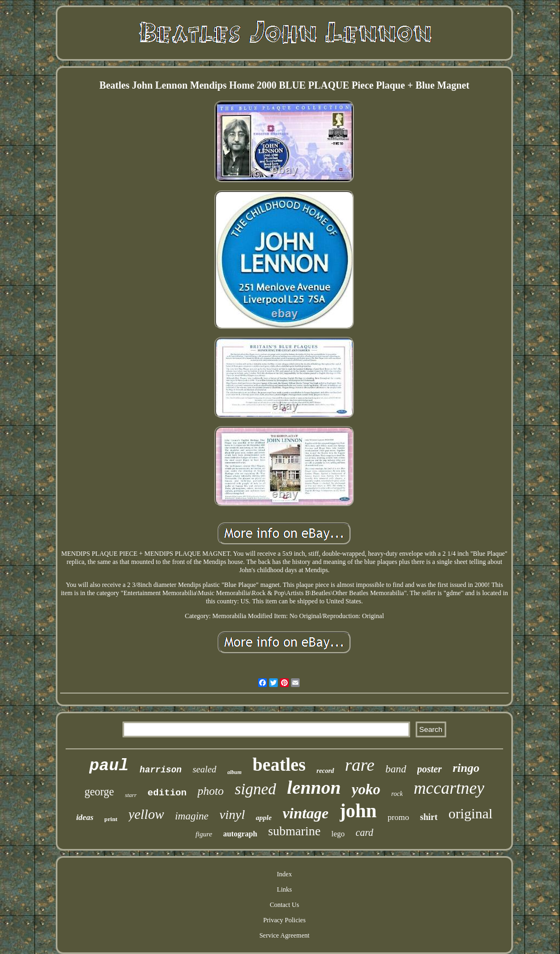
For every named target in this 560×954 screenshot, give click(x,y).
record (325, 771)
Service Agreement (284, 935)
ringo (466, 768)
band (396, 769)
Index (284, 874)
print (111, 819)
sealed (204, 769)
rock (397, 794)
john (358, 811)
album (235, 772)
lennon (314, 787)
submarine (294, 831)
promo (398, 817)
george (99, 792)
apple (264, 818)
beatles (279, 765)
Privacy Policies (284, 920)
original (471, 814)
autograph (240, 834)
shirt (429, 817)
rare (360, 765)
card (364, 833)
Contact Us (284, 905)
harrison (161, 770)
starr (130, 795)
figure (204, 834)
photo (211, 791)
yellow (146, 814)
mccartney (449, 788)
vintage (306, 813)
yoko (366, 789)
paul (109, 766)
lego (338, 834)
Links (284, 889)
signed (255, 789)
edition (167, 793)
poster (430, 769)
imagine (192, 816)
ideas (85, 817)
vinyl (232, 815)
